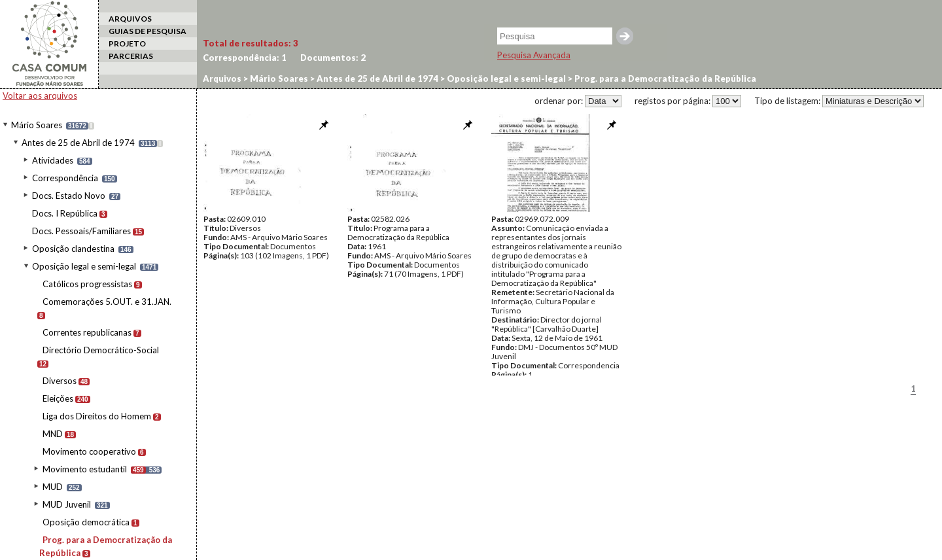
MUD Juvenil (67, 504)
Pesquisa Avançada (534, 55)
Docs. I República (65, 213)
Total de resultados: (251, 43)
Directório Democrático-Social (101, 350)
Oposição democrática (86, 522)
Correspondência (65, 178)
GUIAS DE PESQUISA (148, 31)
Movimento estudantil (85, 469)
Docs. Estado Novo (69, 196)
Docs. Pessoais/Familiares (81, 231)
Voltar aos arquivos (40, 96)
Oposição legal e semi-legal (84, 266)
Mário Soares (37, 125)
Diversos (60, 381)
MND (53, 434)
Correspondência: (245, 58)
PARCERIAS (131, 56)
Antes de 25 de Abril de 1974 (78, 143)
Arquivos (222, 79)
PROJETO (127, 44)
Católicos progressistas (87, 284)
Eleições (58, 398)
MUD (53, 487)
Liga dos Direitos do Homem (97, 416)
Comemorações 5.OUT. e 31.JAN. (107, 302)
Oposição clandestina (73, 249)
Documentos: (333, 58)
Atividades (53, 160)
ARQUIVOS (130, 19)
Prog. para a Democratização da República (664, 79)
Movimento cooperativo (89, 451)
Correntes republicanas (87, 332)
